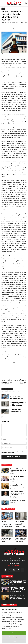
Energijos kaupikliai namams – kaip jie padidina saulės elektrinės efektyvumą (18, 404)
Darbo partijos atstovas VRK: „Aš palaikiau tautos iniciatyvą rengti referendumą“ (20, 381)
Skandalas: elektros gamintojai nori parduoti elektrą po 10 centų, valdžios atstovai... (18, 470)
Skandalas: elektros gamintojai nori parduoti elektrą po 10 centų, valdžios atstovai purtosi (18, 581)
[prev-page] (2, 417)
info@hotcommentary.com (14, 565)
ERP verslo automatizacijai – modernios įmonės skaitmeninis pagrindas (18, 397)
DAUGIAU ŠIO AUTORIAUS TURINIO (11, 391)
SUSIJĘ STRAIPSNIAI (7, 389)
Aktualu (8, 7)
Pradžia (3, 7)
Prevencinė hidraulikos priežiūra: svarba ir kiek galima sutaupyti (20, 540)
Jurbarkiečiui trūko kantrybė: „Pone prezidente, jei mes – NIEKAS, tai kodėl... (17, 478)
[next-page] (5, 417)
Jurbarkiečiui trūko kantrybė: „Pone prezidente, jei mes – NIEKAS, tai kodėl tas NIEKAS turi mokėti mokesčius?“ (18, 589)
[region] (14, 626)
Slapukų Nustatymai (14, 637)
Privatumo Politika (7, 628)
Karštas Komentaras (6, 22)
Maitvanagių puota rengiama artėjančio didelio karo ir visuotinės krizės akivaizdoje (17, 486)
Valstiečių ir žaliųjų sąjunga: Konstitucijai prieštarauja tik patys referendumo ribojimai (7, 381)
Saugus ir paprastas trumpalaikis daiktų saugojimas (15, 411)
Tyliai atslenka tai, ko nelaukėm (18, 501)
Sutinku (14, 633)
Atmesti (14, 641)
